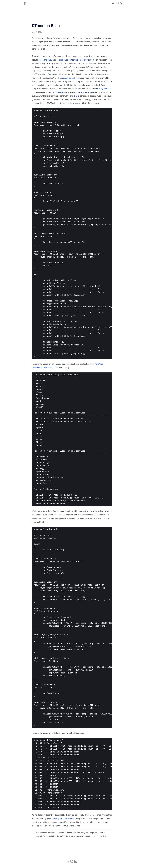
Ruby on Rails (105, 89)
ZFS (76, 96)
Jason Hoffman (61, 92)
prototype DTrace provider (80, 60)
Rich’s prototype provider (63, 819)
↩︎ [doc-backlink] (106, 836)
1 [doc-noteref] (62, 514)
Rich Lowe (62, 60)
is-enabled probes (70, 78)
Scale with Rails (82, 92)
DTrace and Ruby (45, 60)
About (114, 3)
